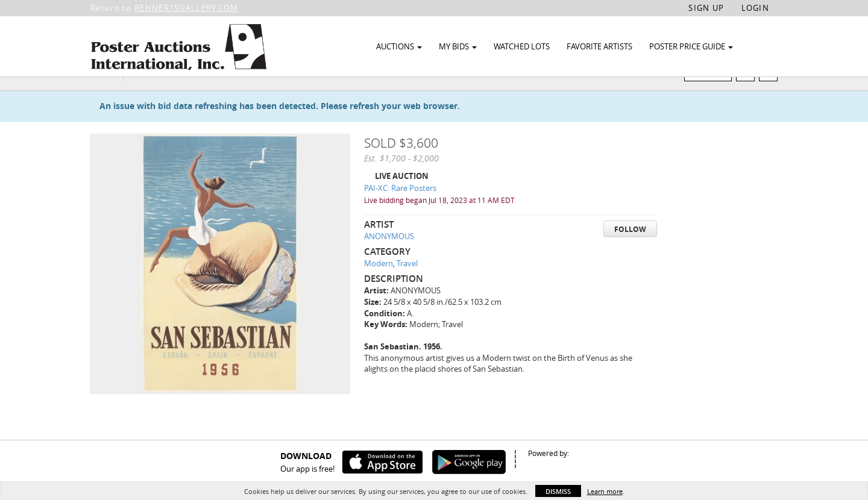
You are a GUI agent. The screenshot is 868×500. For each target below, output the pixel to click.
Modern (379, 287)
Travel (407, 287)
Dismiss (558, 491)
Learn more (605, 491)
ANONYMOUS (389, 260)
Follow (630, 252)
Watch (713, 95)
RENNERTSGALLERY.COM (187, 8)
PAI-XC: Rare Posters (400, 211)
